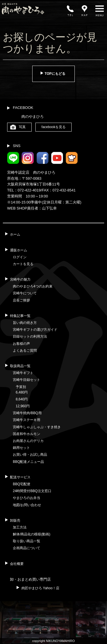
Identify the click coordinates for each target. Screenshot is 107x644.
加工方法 (20, 527)
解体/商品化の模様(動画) (32, 534)
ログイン (20, 257)
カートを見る (23, 264)
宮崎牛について (25, 293)
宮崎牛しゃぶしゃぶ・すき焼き (37, 427)
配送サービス (20, 477)
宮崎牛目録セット (27, 380)
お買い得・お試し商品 (30, 455)
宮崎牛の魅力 (20, 279)
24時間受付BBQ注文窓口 (32, 491)
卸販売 (15, 520)
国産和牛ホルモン (27, 434)
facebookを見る (53, 127)
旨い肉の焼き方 (25, 323)
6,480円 (22, 392)
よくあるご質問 (25, 351)
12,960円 (23, 406)
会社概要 (17, 564)
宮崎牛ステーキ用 (27, 420)
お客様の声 (21, 344)
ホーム (15, 234)
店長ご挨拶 (21, 300)
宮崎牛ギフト (23, 373)
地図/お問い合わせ (27, 505)
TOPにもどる (55, 74)
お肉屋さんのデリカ (28, 441)
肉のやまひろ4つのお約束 (33, 286)
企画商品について (27, 548)
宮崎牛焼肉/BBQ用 (27, 413)
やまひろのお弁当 (27, 498)
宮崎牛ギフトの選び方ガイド (35, 330)
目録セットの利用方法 (30, 336)
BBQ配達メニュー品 (28, 462)
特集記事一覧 (20, 316)
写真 (22, 127)
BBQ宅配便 (22, 484)
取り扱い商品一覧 (27, 541)
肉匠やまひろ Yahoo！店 (40, 588)
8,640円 (22, 399)
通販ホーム (19, 250)
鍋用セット (21, 448)
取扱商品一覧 (20, 366)
